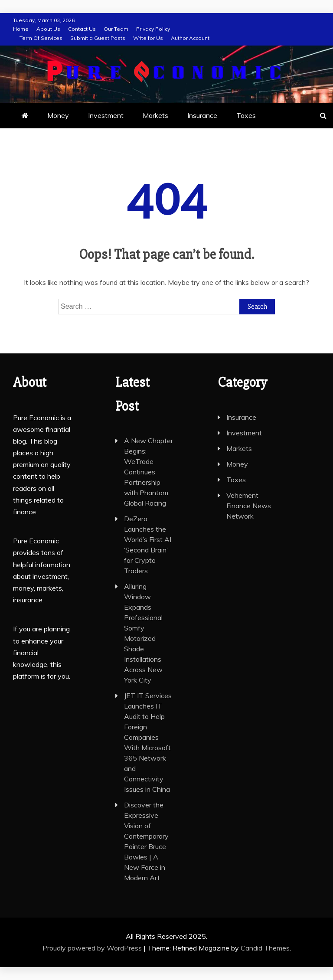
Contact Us (82, 29)
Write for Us (148, 38)
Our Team (116, 29)
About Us (48, 29)
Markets (155, 115)
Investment (106, 115)
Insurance (202, 115)
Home (21, 29)
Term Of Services (41, 38)
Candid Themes (265, 948)
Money (58, 115)
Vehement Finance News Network (249, 506)
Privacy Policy (153, 29)
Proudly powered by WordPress (93, 948)
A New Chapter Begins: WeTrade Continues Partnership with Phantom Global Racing (149, 472)
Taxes (246, 115)
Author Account (190, 38)
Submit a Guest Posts (98, 38)
